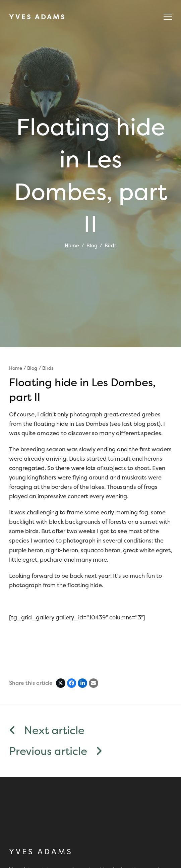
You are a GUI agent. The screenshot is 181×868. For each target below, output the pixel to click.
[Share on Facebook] (72, 683)
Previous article (56, 751)
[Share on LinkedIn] (82, 683)
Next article (47, 731)
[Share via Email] (94, 683)
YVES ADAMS (38, 17)
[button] (168, 17)
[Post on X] (61, 683)
